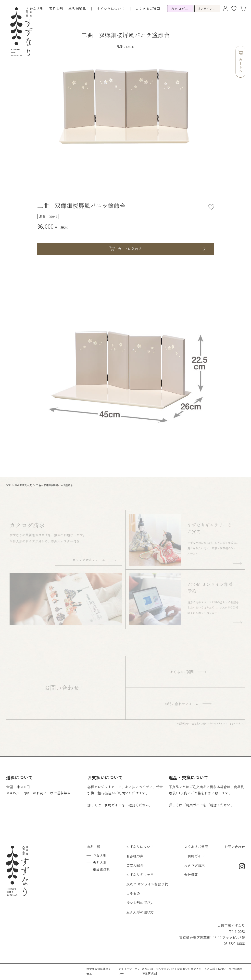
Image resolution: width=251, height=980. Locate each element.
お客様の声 (135, 856)
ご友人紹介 (135, 865)
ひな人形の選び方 (140, 903)
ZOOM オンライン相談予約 (147, 884)
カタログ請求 (194, 865)
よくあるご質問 (148, 9)
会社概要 (191, 875)
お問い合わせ (235, 847)
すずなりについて (140, 847)
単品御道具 (77, 9)
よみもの (133, 893)
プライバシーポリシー (129, 971)
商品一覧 (93, 847)
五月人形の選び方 (140, 912)
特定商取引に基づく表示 (99, 971)
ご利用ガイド (111, 805)
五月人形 (56, 9)
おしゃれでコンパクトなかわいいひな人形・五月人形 (183, 969)
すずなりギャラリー (142, 875)
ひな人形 (37, 9)
